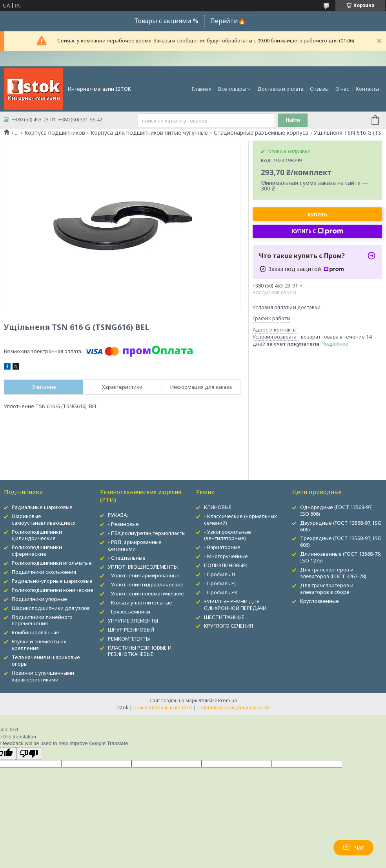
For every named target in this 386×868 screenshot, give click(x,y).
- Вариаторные (222, 547)
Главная (202, 89)
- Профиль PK (221, 592)
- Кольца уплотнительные (140, 602)
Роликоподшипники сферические (37, 550)
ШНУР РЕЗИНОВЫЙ (131, 630)
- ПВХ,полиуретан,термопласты (147, 533)
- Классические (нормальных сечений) (240, 519)
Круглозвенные (320, 601)
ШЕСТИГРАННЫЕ (224, 617)
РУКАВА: (118, 515)
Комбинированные (36, 632)
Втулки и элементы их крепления (39, 645)
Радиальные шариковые (42, 507)
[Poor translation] (29, 754)
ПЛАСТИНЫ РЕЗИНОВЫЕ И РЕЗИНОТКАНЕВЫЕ (140, 651)
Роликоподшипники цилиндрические (37, 535)
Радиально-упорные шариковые (52, 581)
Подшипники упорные (39, 599)
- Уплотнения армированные (144, 575)
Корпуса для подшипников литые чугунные (149, 133)
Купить (317, 215)
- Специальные (127, 558)
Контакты (367, 89)
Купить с (318, 231)
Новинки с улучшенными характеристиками (43, 676)
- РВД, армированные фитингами (135, 545)
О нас (342, 89)
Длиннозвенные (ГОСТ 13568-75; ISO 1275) (341, 557)
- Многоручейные (226, 556)
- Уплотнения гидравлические (146, 584)
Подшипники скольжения (44, 572)
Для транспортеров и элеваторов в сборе (327, 589)
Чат (353, 848)
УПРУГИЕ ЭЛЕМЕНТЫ (133, 621)
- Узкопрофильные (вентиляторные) (228, 535)
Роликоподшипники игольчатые (52, 563)
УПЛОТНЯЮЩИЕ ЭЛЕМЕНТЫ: (143, 567)
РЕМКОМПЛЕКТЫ (129, 639)
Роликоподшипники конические (53, 590)
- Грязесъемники (129, 612)
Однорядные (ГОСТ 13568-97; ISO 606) (336, 510)
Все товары (232, 89)
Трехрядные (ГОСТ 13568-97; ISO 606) (341, 541)
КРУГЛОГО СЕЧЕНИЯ (229, 626)
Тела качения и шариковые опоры (46, 660)
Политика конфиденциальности (233, 708)
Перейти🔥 (228, 21)
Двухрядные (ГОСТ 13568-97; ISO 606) (341, 526)
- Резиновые (123, 524)
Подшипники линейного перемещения (42, 620)
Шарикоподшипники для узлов (51, 608)
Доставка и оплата (280, 89)
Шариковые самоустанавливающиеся (44, 519)
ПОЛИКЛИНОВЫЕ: (226, 565)
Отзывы (319, 89)
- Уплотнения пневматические (146, 593)
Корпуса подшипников (55, 133)
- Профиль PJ (220, 583)
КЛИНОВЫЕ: (218, 507)
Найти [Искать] (293, 120)
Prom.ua (228, 700)
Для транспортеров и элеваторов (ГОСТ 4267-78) (333, 573)
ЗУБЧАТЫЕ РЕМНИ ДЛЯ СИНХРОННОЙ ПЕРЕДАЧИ (235, 605)
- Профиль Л (219, 574)
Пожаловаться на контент (163, 708)
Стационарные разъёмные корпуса (261, 133)
